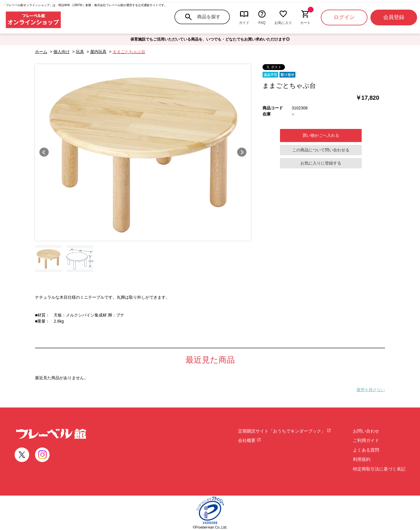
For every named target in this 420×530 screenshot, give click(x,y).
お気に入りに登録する (321, 163)
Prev (44, 152)
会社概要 (250, 440)
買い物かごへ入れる (321, 135)
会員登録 (394, 17)
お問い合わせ (366, 431)
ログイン (344, 17)
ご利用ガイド (366, 440)
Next (242, 152)
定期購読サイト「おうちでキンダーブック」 (285, 431)
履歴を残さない (371, 390)
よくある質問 (366, 450)
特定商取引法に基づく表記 (379, 469)
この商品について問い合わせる (321, 150)
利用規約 (362, 459)
